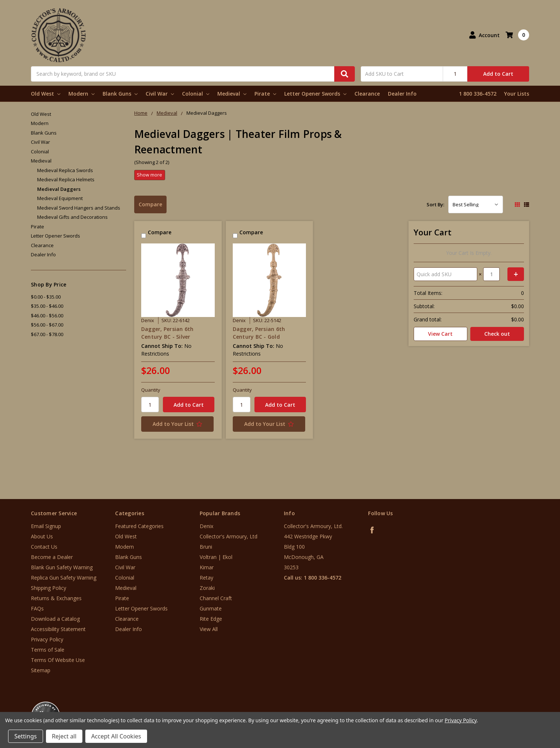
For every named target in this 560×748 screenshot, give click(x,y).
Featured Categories (139, 526)
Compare (150, 204)
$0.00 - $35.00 (46, 297)
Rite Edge (211, 619)
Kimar (207, 567)
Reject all (64, 736)
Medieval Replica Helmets (66, 179)
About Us (42, 536)
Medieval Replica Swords (65, 170)
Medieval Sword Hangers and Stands (79, 208)
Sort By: (435, 204)
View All (209, 629)
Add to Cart (498, 74)
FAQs (37, 608)
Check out (497, 334)
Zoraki (207, 588)
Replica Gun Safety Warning (64, 578)
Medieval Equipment (60, 198)
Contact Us (44, 547)
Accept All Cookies (116, 736)
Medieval (232, 94)
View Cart (440, 334)
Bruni (206, 547)
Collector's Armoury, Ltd (229, 536)
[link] (529, 704)
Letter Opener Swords (315, 94)
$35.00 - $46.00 (47, 306)
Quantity (151, 390)
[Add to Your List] (178, 424)
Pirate (265, 94)
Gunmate (211, 608)
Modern (81, 94)
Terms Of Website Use (58, 660)
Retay (206, 578)
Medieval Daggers (59, 189)
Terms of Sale (48, 650)
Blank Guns (120, 94)
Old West (46, 94)
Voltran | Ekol (216, 557)
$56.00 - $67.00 (47, 325)
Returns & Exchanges (56, 598)
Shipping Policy (49, 588)
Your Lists (517, 94)
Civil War (160, 94)
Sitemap (41, 670)
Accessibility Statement (58, 629)
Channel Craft (216, 598)
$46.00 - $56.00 (47, 316)
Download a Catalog (55, 619)
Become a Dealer (52, 557)
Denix (206, 526)
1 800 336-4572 (478, 94)
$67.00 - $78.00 (47, 334)
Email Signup (46, 526)
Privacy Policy (47, 639)
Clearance (367, 94)
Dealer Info (402, 94)
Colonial (196, 94)
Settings (26, 736)
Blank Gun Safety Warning (62, 567)
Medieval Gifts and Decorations (72, 217)
